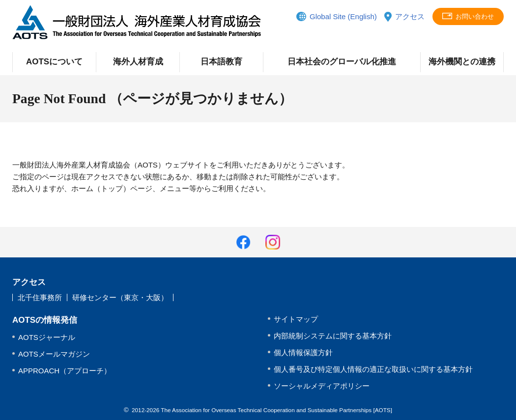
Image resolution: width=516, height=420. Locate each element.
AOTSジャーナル (47, 337)
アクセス (410, 16)
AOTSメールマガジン (54, 354)
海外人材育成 (138, 62)
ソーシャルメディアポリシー (322, 386)
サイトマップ (296, 319)
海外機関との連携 (462, 62)
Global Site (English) (343, 16)
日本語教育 (221, 62)
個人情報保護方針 (303, 352)
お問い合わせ (475, 16)
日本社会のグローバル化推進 (342, 62)
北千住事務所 (40, 297)
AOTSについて (54, 62)
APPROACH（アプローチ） (65, 371)
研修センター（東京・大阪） (120, 297)
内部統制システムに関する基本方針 (333, 336)
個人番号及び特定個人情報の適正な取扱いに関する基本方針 (373, 369)
